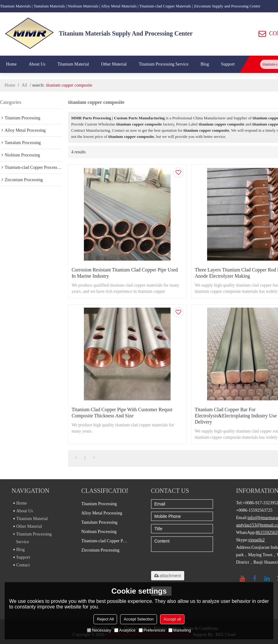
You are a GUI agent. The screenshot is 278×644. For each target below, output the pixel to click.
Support (228, 64)
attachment (168, 576)
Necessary (99, 630)
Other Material (114, 64)
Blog (205, 64)
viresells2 (256, 540)
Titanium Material (73, 64)
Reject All (105, 619)
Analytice (125, 630)
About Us (37, 64)
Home (11, 64)
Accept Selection (139, 619)
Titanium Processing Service (163, 64)
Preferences (152, 630)
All (24, 85)
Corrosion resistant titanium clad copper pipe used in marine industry (125, 273)
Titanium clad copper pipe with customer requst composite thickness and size (122, 413)
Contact (22, 565)
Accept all (172, 619)
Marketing (180, 630)
